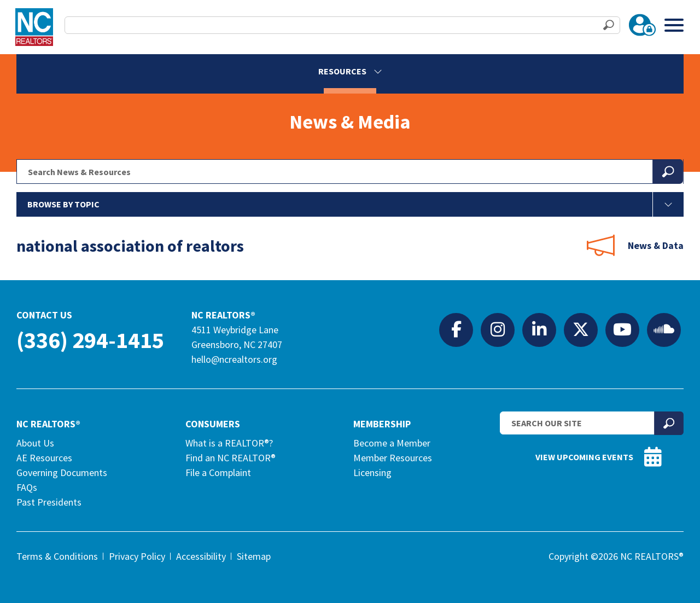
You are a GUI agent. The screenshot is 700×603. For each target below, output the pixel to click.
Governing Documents (62, 472)
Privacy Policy (137, 556)
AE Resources (44, 458)
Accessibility (201, 556)
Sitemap (254, 556)
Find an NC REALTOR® (231, 458)
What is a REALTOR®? (229, 443)
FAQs (27, 487)
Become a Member (392, 443)
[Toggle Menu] (674, 25)
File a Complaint (218, 472)
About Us (35, 443)
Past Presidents (49, 502)
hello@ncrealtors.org (234, 359)
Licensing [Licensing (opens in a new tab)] (372, 472)
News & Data (656, 245)
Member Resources (393, 458)
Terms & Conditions (57, 556)
